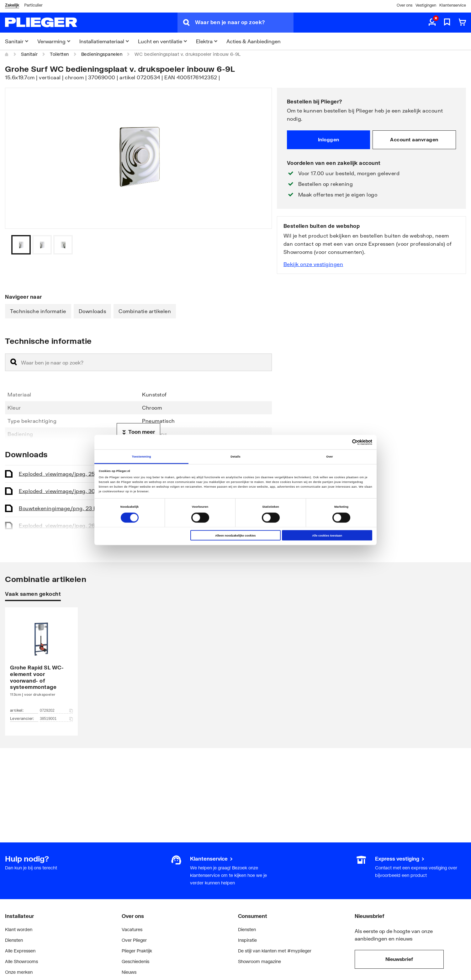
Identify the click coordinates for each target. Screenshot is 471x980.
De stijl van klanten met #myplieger (275, 951)
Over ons (405, 5)
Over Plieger (134, 940)
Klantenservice (453, 5)
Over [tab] (330, 456)
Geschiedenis (135, 961)
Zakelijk (12, 5)
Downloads (93, 311)
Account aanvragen (414, 139)
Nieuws (129, 972)
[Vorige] (259, 245)
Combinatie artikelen (145, 311)
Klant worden (19, 929)
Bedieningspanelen (102, 54)
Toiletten (59, 54)
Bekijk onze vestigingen (313, 264)
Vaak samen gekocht (33, 594)
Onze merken (19, 972)
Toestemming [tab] (141, 456)
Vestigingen (426, 5)
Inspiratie (247, 940)
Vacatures (132, 929)
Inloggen (329, 139)
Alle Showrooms (21, 961)
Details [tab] (235, 456)
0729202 (56, 710)
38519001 (56, 719)
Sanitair (29, 54)
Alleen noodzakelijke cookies (236, 535)
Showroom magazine (259, 961)
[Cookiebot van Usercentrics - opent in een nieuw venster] (345, 442)
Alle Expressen (20, 951)
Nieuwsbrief (399, 959)
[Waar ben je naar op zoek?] (244, 23)
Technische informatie (38, 311)
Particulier (33, 5)
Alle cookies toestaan (327, 535)
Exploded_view (61, 474)
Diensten (14, 940)
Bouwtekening (60, 508)
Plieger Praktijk (137, 951)
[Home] (7, 54)
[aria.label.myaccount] (432, 23)
